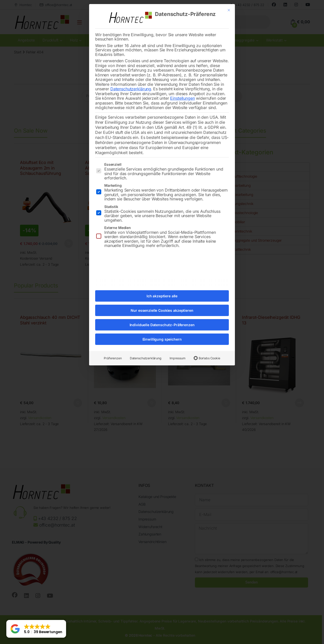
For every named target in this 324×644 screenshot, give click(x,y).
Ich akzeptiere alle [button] (162, 290)
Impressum (178, 352)
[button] (36, 629)
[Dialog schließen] (229, 4)
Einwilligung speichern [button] (162, 333)
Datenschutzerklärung (131, 83)
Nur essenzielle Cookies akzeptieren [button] (162, 304)
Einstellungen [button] (182, 92)
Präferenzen (113, 352)
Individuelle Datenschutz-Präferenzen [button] (162, 319)
